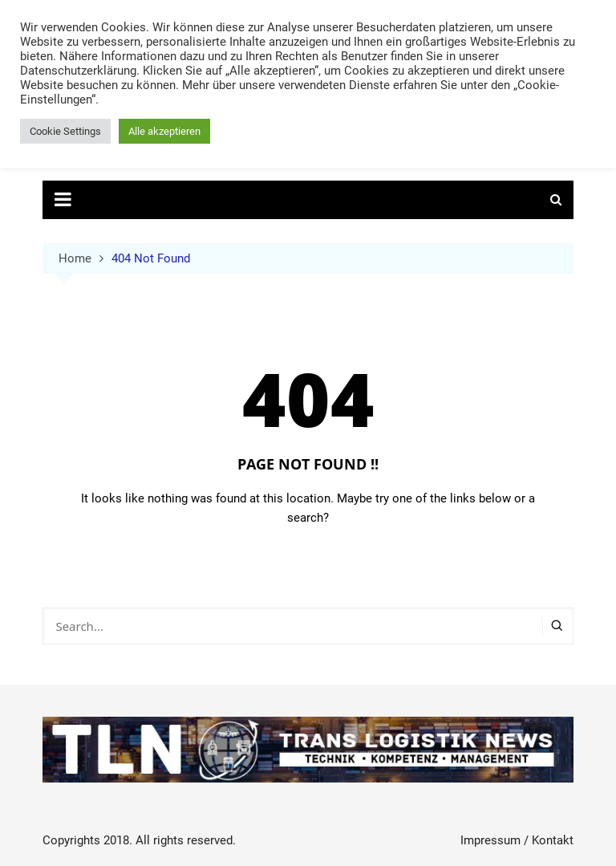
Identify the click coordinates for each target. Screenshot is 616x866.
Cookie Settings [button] (65, 131)
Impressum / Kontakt (517, 840)
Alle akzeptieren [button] (164, 131)
